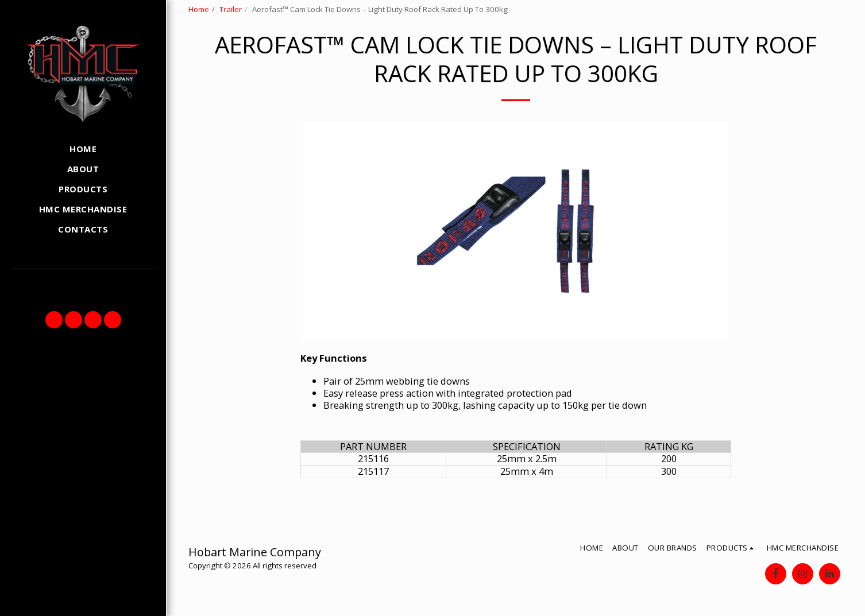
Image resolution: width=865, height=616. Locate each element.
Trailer (231, 9)
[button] (54, 320)
